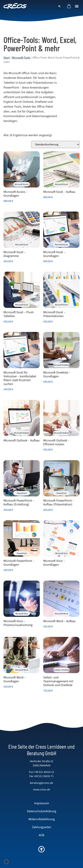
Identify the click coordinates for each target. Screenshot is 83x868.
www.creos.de (42, 790)
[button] (77, 6)
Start (7, 58)
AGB (41, 835)
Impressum (41, 803)
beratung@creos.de (41, 783)
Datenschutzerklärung (41, 811)
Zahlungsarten (42, 827)
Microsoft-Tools (21, 58)
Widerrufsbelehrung (42, 819)
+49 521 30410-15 (44, 772)
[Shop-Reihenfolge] (55, 144)
